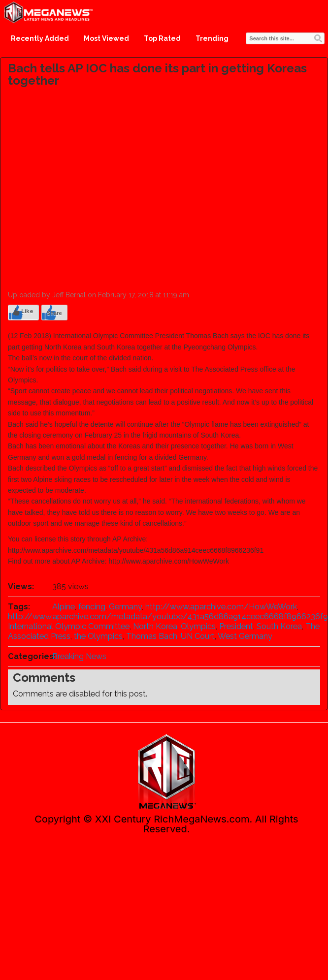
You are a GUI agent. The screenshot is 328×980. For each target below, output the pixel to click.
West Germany (245, 636)
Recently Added (40, 38)
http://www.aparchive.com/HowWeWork (221, 607)
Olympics (198, 626)
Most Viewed (106, 38)
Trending (212, 38)
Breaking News (79, 656)
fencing (92, 607)
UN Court (198, 636)
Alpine (64, 607)
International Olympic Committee (69, 626)
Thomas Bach (152, 636)
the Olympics (98, 636)
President (236, 626)
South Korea (279, 626)
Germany (125, 607)
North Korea (155, 626)
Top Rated (162, 38)
